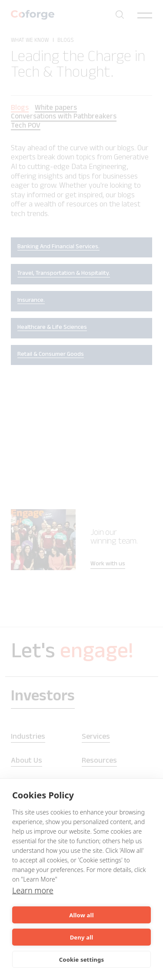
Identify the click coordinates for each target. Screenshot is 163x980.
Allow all (81, 915)
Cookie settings (81, 960)
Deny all (82, 937)
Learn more (33, 890)
